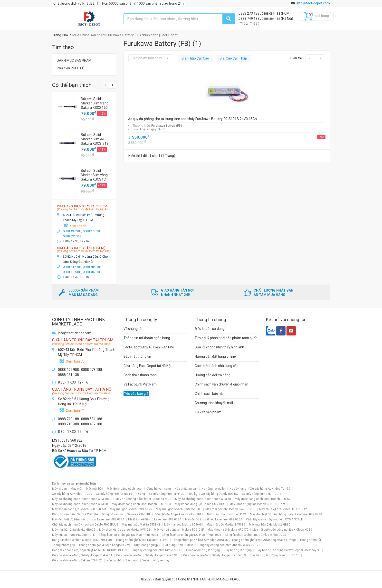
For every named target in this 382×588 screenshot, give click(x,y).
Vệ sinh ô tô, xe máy (156, 560)
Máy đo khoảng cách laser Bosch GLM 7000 (141, 504)
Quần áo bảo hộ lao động (203, 550)
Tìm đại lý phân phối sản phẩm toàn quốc (226, 338)
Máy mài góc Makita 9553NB (141, 525)
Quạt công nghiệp (146, 545)
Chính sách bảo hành (211, 394)
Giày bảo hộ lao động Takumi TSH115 (275, 555)
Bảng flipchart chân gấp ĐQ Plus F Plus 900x (128, 535)
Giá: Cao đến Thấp (233, 58)
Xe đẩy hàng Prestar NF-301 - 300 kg (173, 494)
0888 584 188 (271, 19)
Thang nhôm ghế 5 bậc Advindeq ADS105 (200, 540)
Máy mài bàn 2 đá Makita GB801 (271, 525)
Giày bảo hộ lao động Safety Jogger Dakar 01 (82, 555)
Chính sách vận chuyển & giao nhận (221, 384)
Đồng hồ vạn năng (159, 489)
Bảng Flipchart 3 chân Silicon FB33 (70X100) (82, 540)
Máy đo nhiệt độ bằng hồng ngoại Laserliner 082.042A (286, 514)
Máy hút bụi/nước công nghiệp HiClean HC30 (282, 530)
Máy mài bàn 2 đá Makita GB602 (74, 530)
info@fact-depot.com (313, 3)
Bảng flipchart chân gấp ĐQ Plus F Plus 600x (191, 535)
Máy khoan (59, 489)
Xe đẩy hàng (238, 489)
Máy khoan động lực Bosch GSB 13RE (200, 504)
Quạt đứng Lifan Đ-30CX (178, 545)
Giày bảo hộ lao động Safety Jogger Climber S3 (215, 555)
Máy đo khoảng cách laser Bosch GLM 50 (263, 499)
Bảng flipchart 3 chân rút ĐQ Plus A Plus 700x (255, 535)
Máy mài (76, 489)
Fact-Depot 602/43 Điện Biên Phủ (149, 347)
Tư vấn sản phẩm (208, 412)
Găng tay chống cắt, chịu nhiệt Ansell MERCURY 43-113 (89, 550)
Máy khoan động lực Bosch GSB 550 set (79, 509)
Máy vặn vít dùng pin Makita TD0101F (179, 530)
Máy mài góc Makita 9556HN (183, 525)
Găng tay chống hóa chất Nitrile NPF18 (156, 550)
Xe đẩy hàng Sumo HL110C (260, 494)
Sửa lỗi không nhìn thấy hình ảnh (219, 347)
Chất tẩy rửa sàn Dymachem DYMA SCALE (274, 519)
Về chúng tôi (133, 329)
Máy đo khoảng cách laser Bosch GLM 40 (203, 499)
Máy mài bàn (95, 489)
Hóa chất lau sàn (186, 489)
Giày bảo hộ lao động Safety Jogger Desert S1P (148, 555)
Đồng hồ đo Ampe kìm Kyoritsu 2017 (179, 514)
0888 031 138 (271, 14)
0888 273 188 (249, 13)
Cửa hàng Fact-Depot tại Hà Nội (147, 366)
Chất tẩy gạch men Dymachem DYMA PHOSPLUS (85, 525)
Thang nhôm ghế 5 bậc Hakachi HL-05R (142, 540)
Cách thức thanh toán (140, 375)
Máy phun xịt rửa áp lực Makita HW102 (125, 530)
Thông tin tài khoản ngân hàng (147, 338)
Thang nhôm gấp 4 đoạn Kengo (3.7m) (104, 545)
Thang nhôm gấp (63, 545)
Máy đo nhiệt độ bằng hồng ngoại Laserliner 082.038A (88, 519)
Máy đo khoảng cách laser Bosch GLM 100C (82, 499)
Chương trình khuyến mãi (214, 403)
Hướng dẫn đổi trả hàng (213, 375)
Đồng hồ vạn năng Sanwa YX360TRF (126, 514)
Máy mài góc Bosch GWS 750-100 (179, 509)
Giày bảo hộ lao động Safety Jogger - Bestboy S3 (288, 550)
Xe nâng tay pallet (214, 489)
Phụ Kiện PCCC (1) (71, 68)
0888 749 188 (249, 19)
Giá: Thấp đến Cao (195, 58)
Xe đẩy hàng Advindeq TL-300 (72, 494)
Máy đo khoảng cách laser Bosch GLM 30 (143, 499)
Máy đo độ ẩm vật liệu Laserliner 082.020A (214, 519)
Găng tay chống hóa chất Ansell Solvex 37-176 (229, 545)
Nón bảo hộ (114, 560)
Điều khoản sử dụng (210, 329)
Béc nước (132, 560)
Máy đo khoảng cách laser (125, 489)
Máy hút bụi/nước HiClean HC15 (73, 535)
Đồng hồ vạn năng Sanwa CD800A (75, 514)
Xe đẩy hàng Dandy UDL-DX (220, 494)
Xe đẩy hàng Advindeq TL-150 (270, 489)
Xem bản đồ (78, 226)
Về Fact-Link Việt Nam (140, 384)
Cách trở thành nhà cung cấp (217, 366)
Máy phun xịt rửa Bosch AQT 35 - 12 (283, 509)
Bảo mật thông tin (137, 356)
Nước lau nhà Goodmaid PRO (227, 514)
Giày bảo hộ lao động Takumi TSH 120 (77, 560)
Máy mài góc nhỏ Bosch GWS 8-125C (230, 509)
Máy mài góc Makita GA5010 (226, 525)
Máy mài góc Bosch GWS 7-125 (131, 509)
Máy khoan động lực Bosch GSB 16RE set (257, 504)
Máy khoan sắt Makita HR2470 (228, 530)
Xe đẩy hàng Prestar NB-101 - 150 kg (120, 494)
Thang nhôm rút (310, 540)
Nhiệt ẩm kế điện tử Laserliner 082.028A (155, 519)
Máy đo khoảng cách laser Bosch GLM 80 (80, 504)
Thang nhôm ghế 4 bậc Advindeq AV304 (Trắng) (264, 540)
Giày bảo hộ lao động (238, 550)
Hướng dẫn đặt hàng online (215, 356)
